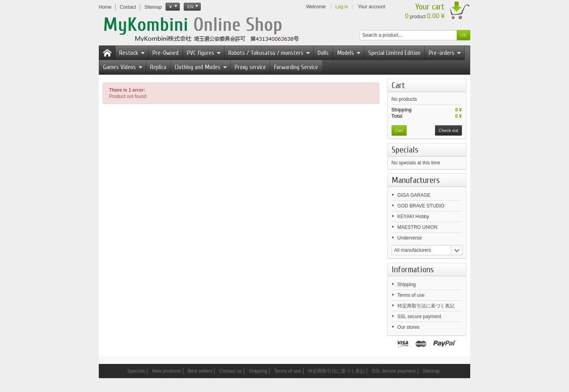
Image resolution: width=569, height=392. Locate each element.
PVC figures (204, 53)
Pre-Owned (166, 53)
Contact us (231, 371)
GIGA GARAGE (414, 195)
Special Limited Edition (394, 53)
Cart (398, 85)
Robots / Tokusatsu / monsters (269, 53)
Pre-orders (445, 53)
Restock (132, 53)
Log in (342, 7)
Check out (448, 130)
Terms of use (411, 295)
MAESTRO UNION (417, 227)
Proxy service (250, 67)
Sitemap (431, 371)
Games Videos (123, 67)
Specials (405, 150)
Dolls (323, 53)
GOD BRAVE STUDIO (421, 206)
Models (349, 53)
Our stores (409, 327)
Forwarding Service (296, 67)
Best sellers (200, 371)
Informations (413, 269)
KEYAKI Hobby (413, 217)
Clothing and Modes (201, 67)
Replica (158, 67)
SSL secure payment (419, 317)
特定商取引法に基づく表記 (426, 306)
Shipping (407, 285)
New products (167, 371)
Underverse (410, 238)
